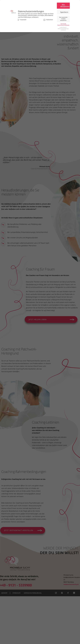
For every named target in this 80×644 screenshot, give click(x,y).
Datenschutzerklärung (63, 29)
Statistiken (48, 20)
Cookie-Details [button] (63, 27)
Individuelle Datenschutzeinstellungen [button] (63, 24)
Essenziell (22, 20)
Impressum (63, 30)
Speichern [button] (64, 12)
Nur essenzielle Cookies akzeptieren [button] (63, 19)
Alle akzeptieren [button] (65, 6)
